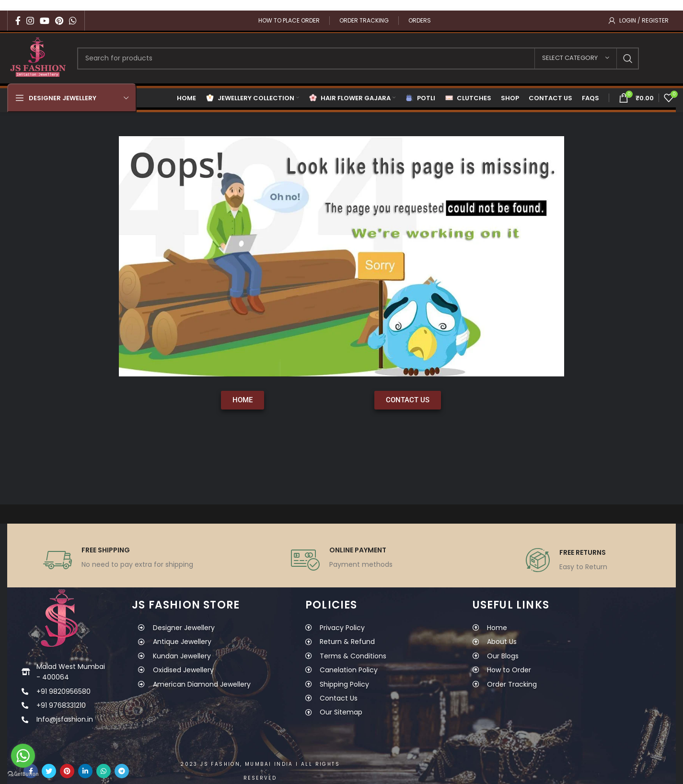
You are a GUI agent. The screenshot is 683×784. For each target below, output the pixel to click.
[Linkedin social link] (85, 771)
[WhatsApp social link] (73, 21)
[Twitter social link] (49, 771)
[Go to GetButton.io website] (23, 774)
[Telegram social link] (122, 771)
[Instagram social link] (30, 21)
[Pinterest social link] (59, 21)
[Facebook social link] (18, 21)
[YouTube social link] (45, 21)
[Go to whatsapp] (23, 756)
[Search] (358, 59)
